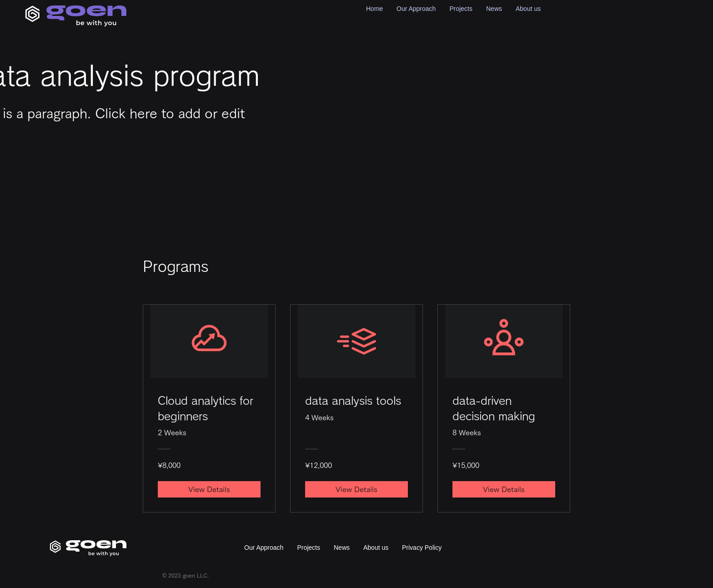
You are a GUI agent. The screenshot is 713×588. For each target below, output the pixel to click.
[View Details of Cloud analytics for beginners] (209, 489)
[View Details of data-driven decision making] (504, 489)
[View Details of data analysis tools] (356, 489)
